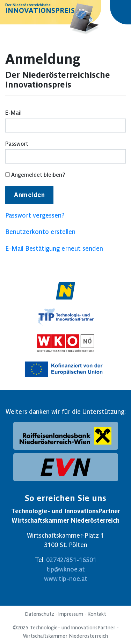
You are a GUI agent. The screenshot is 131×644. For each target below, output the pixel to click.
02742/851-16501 (71, 560)
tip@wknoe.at (66, 569)
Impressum (71, 614)
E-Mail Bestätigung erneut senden (54, 248)
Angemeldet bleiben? (35, 175)
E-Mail (13, 113)
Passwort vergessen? (35, 215)
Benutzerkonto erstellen (40, 232)
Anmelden (29, 195)
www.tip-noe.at (66, 579)
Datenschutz (39, 614)
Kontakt (97, 614)
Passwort (17, 144)
